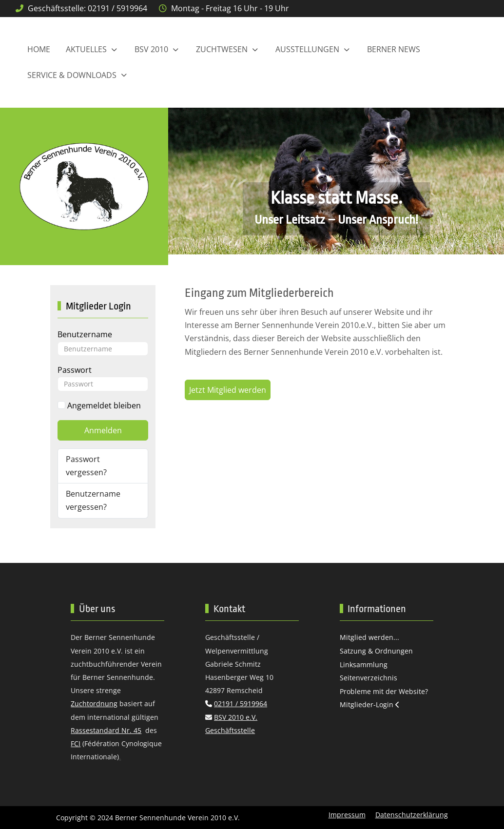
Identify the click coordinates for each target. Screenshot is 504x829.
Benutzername (85, 334)
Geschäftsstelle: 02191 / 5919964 (87, 8)
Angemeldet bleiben (99, 405)
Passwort (75, 370)
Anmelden (103, 430)
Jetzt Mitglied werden (228, 390)
